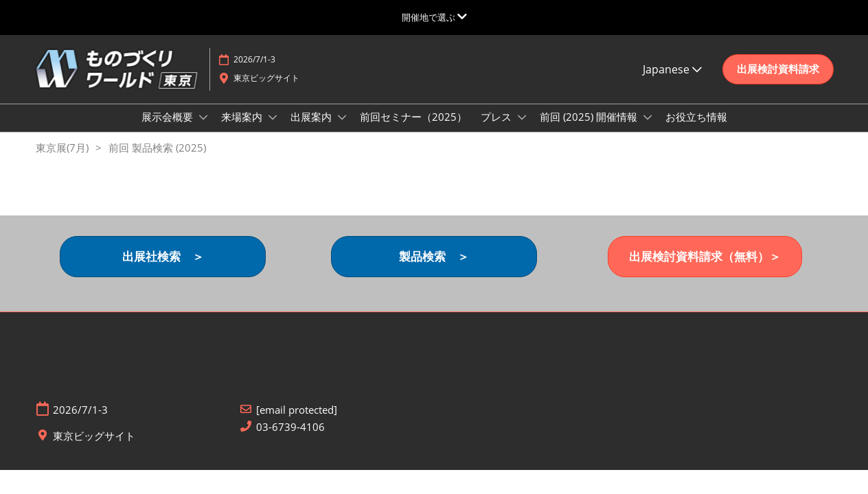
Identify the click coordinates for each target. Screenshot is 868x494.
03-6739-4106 (290, 439)
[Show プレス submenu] (522, 130)
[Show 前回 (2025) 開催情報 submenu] (648, 130)
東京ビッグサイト (266, 91)
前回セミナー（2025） (413, 130)
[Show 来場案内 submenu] (273, 130)
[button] (778, 82)
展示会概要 (169, 130)
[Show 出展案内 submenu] (342, 130)
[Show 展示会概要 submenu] (203, 130)
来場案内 (243, 130)
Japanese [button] (672, 82)
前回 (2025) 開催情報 (590, 130)
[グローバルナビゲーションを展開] (434, 17)
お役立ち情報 (696, 130)
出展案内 (312, 130)
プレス (498, 130)
